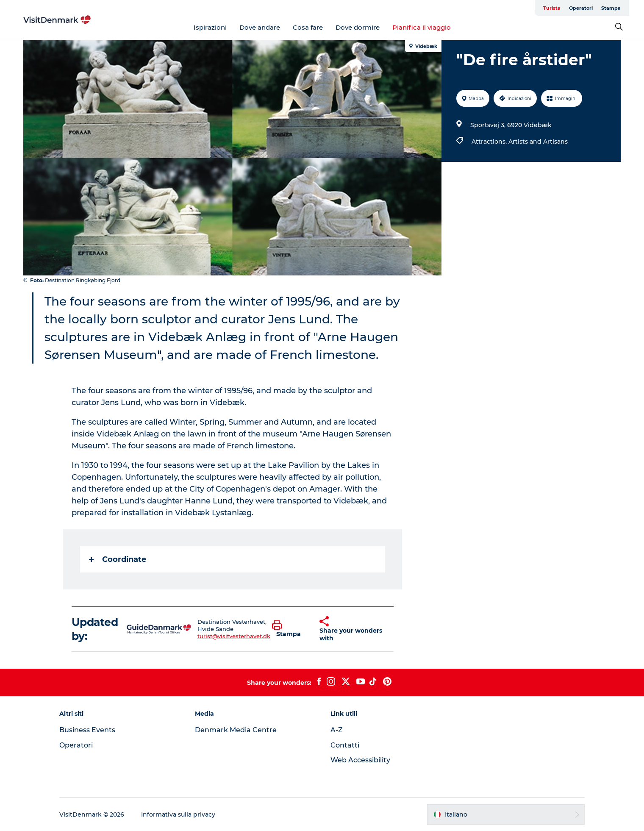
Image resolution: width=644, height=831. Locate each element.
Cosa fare (308, 27)
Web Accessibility (360, 760)
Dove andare (260, 27)
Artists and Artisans (538, 142)
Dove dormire (358, 27)
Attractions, (490, 142)
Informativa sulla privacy (178, 814)
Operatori (581, 8)
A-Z (337, 730)
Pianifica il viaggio (422, 27)
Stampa (611, 8)
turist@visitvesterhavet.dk (234, 636)
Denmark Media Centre (236, 730)
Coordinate (118, 559)
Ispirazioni (210, 27)
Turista (552, 8)
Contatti (345, 745)
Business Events (87, 730)
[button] (289, 629)
